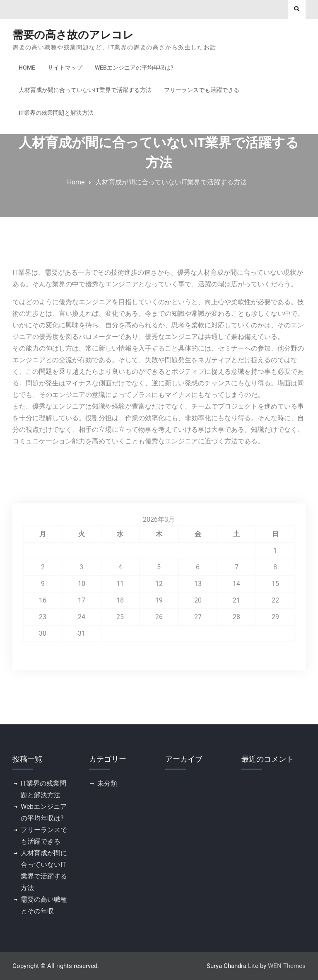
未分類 (107, 783)
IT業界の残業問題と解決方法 (56, 113)
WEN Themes (287, 966)
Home (27, 68)
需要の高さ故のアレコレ (73, 35)
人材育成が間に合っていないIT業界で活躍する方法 (85, 90)
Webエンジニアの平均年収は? (134, 68)
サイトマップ (65, 68)
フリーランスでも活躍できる (202, 90)
